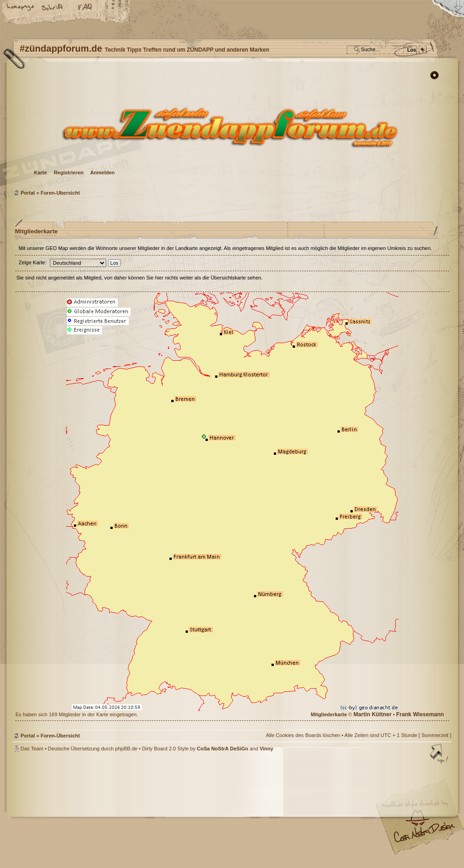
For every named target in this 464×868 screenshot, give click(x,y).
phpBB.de (126, 749)
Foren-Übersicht (231, 127)
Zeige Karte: (33, 262)
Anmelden (102, 172)
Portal (28, 193)
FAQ (85, 8)
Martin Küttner (372, 714)
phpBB (117, 810)
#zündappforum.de (158, 811)
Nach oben (440, 755)
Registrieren (68, 172)
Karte (41, 172)
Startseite (21, 8)
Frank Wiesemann (420, 714)
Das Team (32, 749)
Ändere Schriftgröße (53, 8)
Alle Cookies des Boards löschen (303, 735)
